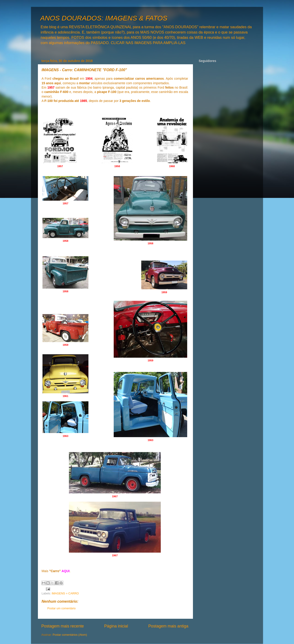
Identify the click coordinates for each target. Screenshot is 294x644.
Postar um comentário (61, 608)
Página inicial (116, 626)
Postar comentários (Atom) (70, 635)
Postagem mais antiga (168, 626)
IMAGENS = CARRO (65, 593)
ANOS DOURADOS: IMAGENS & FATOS (104, 18)
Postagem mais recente (63, 626)
